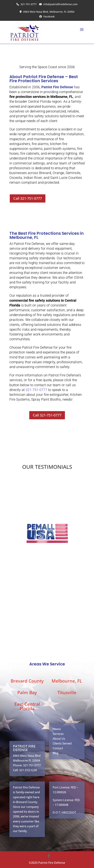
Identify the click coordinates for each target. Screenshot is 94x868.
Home (57, 729)
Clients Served (62, 743)
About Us (59, 739)
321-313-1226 (28, 770)
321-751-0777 (27, 4)
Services (58, 734)
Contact (58, 748)
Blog (56, 753)
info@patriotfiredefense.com (58, 4)
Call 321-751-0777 (28, 198)
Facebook (47, 16)
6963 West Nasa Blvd (27, 756)
